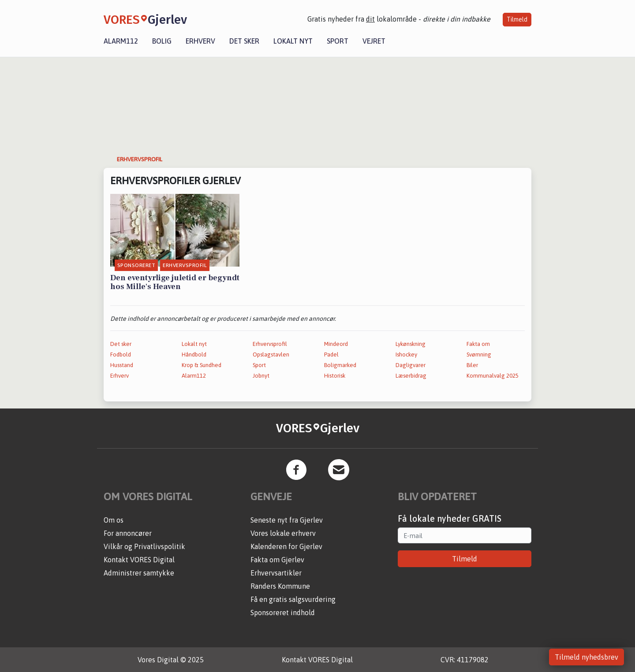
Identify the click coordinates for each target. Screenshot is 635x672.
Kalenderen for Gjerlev (286, 546)
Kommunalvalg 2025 (493, 376)
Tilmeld (517, 19)
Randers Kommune (280, 586)
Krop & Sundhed (202, 365)
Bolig (162, 41)
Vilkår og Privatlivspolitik (144, 546)
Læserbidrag (411, 376)
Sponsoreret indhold (283, 613)
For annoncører (128, 533)
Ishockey (406, 355)
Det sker (244, 41)
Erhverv (200, 41)
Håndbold (194, 355)
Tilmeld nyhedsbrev (586, 657)
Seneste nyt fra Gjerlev (287, 520)
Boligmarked (340, 365)
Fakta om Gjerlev (277, 560)
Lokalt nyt (293, 41)
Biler (472, 365)
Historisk (335, 376)
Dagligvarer (411, 365)
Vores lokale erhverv (283, 533)
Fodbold (121, 355)
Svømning (479, 355)
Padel (331, 355)
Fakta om (478, 344)
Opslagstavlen (271, 355)
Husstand (122, 365)
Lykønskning (411, 344)
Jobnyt (261, 376)
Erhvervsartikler (276, 573)
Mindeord (336, 344)
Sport (338, 41)
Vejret (374, 41)
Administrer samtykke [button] (139, 573)
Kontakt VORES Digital (139, 560)
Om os (114, 520)
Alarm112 (121, 41)
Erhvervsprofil (270, 344)
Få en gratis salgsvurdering (293, 599)
